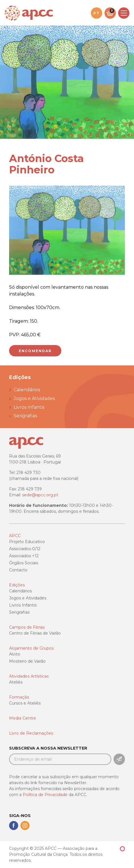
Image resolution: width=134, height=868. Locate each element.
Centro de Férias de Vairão (35, 633)
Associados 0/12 (25, 549)
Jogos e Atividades (34, 398)
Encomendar (35, 351)
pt (97, 13)
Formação (19, 697)
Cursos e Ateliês (25, 703)
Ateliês (16, 682)
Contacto (18, 570)
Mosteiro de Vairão (27, 661)
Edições (17, 585)
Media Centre (23, 718)
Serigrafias (25, 416)
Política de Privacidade (45, 795)
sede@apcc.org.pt (40, 495)
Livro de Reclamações (31, 733)
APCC (15, 536)
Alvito (15, 654)
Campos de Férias (27, 627)
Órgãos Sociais (24, 563)
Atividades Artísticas (29, 676)
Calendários (27, 390)
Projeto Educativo (27, 542)
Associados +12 (24, 556)
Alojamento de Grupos (31, 648)
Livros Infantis (29, 407)
